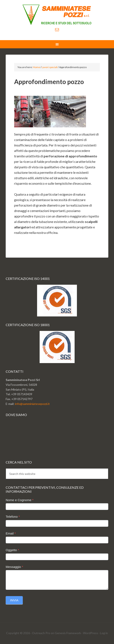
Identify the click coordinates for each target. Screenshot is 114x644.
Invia (14, 600)
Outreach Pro (41, 633)
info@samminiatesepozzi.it (32, 404)
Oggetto (12, 550)
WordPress (91, 633)
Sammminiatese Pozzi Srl (57, 15)
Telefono (13, 517)
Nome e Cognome (20, 500)
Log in (104, 633)
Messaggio (14, 567)
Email (11, 533)
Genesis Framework (68, 633)
